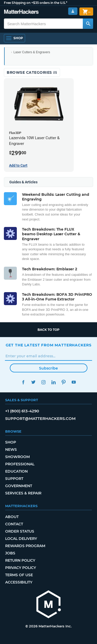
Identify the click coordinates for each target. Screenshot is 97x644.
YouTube (74, 382)
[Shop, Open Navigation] (14, 38)
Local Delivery (21, 539)
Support (14, 479)
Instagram (44, 382)
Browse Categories (32, 72)
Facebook (23, 382)
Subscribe (48, 368)
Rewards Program (25, 546)
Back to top (48, 330)
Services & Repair (23, 493)
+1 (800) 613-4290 (22, 411)
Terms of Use (19, 575)
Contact (14, 524)
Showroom (17, 457)
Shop (11, 442)
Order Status (20, 531)
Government (19, 486)
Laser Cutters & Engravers (32, 52)
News (11, 450)
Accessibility (19, 582)
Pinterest (64, 382)
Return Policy (20, 560)
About (12, 517)
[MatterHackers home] (21, 12)
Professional (20, 464)
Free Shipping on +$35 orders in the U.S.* (36, 3)
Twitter (33, 382)
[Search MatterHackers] (88, 24)
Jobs (10, 553)
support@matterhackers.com (40, 418)
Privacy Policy (21, 568)
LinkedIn (54, 382)
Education (16, 471)
